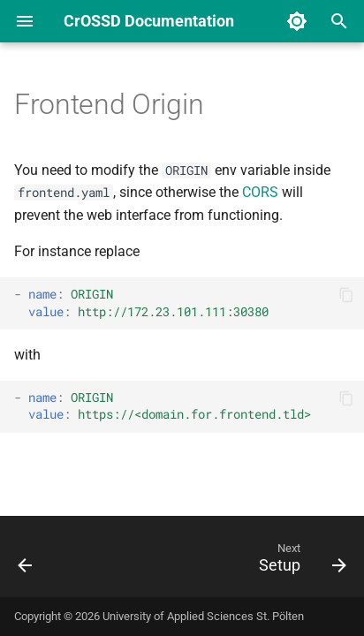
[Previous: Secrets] (26, 562)
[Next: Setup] (300, 562)
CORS (260, 192)
